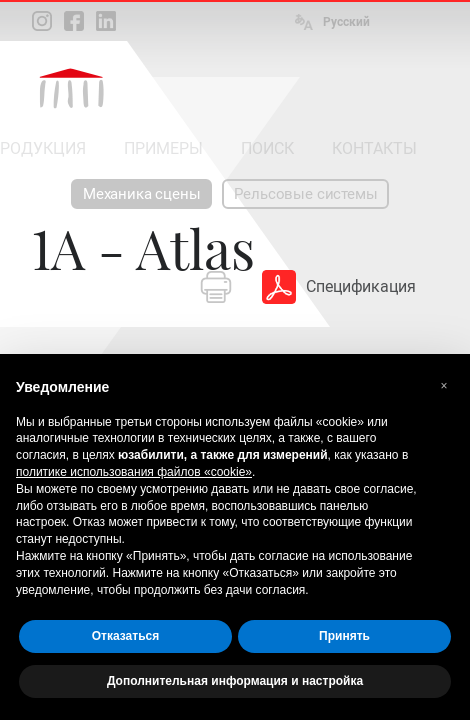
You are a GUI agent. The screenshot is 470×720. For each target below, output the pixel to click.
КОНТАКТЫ (374, 148)
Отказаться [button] (125, 636)
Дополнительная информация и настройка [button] (235, 681)
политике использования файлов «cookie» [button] (134, 472)
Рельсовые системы (305, 194)
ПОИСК (267, 148)
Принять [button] (344, 636)
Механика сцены (141, 194)
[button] (444, 386)
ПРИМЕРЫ (163, 148)
